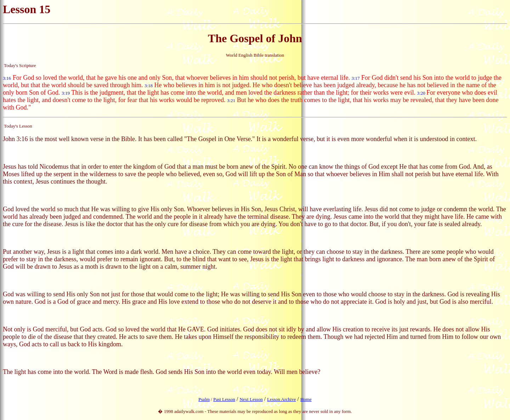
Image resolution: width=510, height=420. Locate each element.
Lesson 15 (27, 9)
